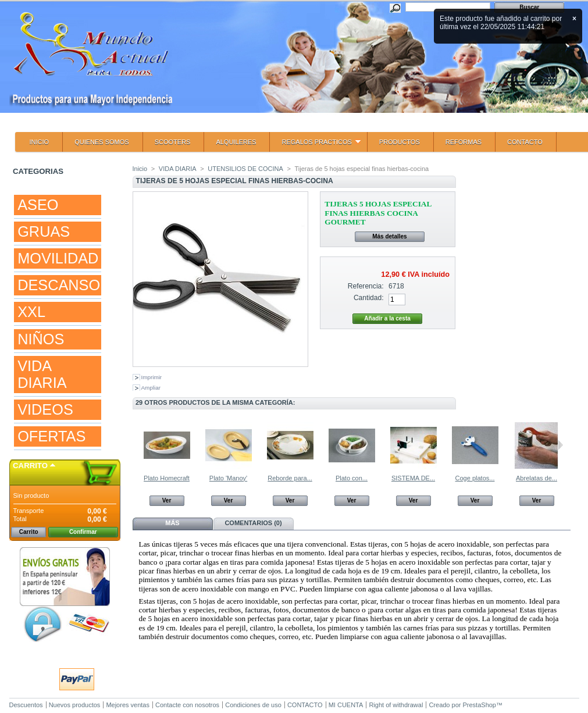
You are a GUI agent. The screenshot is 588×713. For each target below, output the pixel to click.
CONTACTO (525, 142)
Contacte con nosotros (187, 705)
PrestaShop (480, 705)
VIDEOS (45, 409)
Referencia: (366, 286)
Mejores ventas (128, 705)
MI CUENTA (346, 705)
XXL (31, 312)
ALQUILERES (236, 142)
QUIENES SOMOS (102, 142)
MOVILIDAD (58, 258)
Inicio (140, 169)
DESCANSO (59, 285)
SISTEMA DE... (413, 478)
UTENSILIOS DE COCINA (245, 169)
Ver (167, 500)
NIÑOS (41, 339)
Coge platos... (475, 478)
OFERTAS (51, 436)
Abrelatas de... (537, 478)
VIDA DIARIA (42, 374)
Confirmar (83, 532)
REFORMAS (464, 142)
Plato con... (352, 478)
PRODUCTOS (400, 142)
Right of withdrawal (396, 705)
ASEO (38, 205)
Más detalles (389, 236)
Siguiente (560, 445)
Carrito (30, 466)
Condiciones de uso (253, 705)
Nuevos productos (75, 705)
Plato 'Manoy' (228, 478)
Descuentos (26, 705)
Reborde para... (290, 478)
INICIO (40, 142)
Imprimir (152, 377)
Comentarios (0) (253, 523)
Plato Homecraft (167, 478)
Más (172, 523)
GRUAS (44, 231)
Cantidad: (369, 298)
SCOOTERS (173, 142)
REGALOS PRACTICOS (315, 145)
